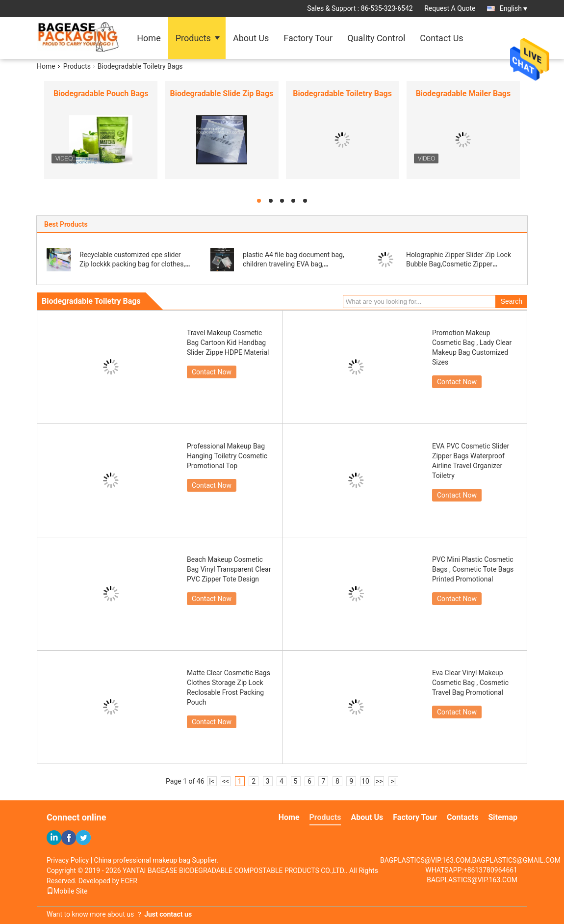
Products (193, 38)
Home (149, 38)
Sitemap (503, 817)
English (513, 8)
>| (394, 781)
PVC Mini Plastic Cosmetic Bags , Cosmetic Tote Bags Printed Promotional (473, 569)
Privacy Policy (68, 860)
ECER (129, 881)
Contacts (462, 817)
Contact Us (441, 38)
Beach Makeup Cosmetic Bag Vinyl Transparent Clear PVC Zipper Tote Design (229, 569)
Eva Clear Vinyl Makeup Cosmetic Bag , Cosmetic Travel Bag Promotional (470, 683)
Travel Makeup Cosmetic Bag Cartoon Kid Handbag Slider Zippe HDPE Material (228, 343)
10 (365, 781)
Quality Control (376, 38)
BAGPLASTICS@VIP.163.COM (472, 880)
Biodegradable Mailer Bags (463, 93)
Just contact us (168, 914)
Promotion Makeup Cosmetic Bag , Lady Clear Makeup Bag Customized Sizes (472, 347)
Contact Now (212, 372)
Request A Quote (450, 8)
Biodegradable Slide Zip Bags (221, 93)
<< (226, 781)
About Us (251, 38)
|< (212, 781)
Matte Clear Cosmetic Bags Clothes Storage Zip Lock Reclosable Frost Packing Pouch (229, 687)
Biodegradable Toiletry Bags (342, 93)
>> (379, 781)
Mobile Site (67, 891)
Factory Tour (308, 38)
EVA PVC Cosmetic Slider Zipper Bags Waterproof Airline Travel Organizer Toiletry (471, 461)
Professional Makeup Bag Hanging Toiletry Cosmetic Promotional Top (227, 456)
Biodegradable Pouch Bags (101, 93)
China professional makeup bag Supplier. (156, 860)
